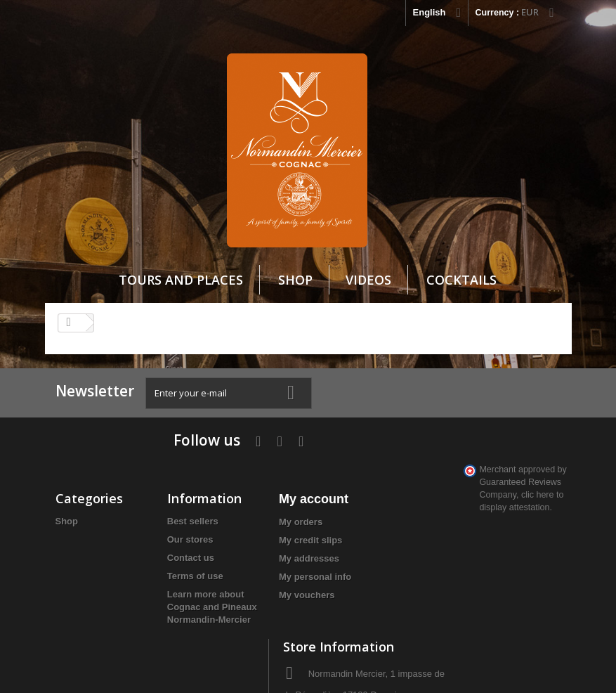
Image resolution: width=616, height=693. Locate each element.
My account (266, 458)
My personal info (267, 536)
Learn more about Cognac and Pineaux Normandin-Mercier (174, 579)
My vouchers (259, 554)
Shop (295, 280)
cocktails (461, 280)
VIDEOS (368, 280)
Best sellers (169, 480)
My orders (253, 481)
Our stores (166, 499)
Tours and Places (181, 280)
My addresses (261, 518)
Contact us (167, 517)
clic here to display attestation (511, 608)
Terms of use (171, 535)
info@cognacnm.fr (501, 579)
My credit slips (263, 499)
